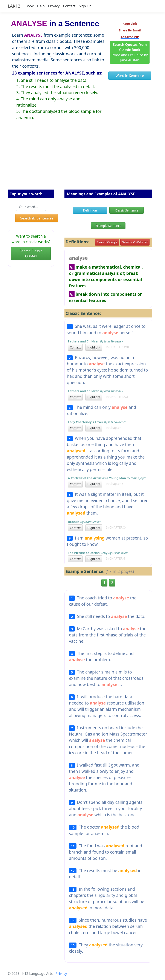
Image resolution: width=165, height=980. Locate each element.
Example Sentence (108, 226)
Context (75, 347)
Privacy (54, 6)
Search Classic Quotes (31, 254)
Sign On (85, 6)
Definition (90, 210)
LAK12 (14, 6)
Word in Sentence (130, 76)
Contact (69, 6)
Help (41, 6)
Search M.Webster (135, 242)
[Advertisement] (82, 158)
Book (30, 6)
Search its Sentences (37, 218)
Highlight (94, 347)
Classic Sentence (127, 210)
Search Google (107, 242)
